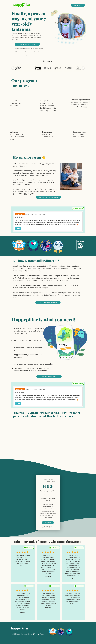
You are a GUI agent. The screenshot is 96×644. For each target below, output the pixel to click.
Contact (30, 634)
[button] (78, 5)
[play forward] (83, 68)
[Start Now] (48, 523)
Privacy (36, 634)
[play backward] (13, 68)
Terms (42, 634)
